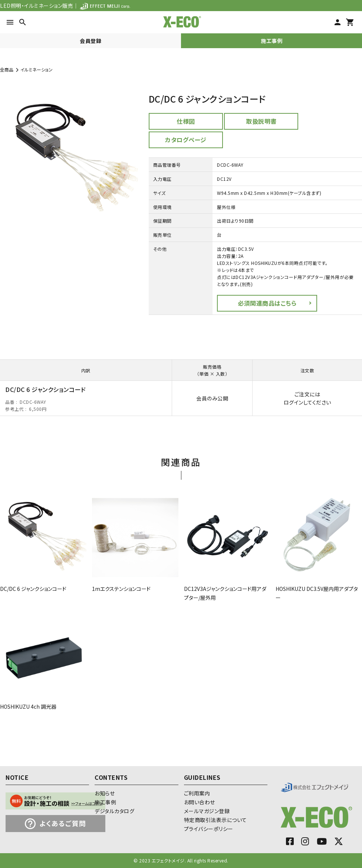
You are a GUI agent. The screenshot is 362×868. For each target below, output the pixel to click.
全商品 (7, 69)
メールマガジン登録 (207, 811)
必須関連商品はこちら (267, 303)
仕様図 (186, 121)
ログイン (294, 402)
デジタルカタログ (114, 811)
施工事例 (271, 41)
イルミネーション (37, 69)
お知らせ (105, 793)
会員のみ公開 (212, 398)
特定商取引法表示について (215, 820)
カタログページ (186, 140)
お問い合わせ (200, 802)
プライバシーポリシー (209, 829)
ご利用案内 (197, 793)
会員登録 (90, 41)
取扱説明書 (261, 121)
